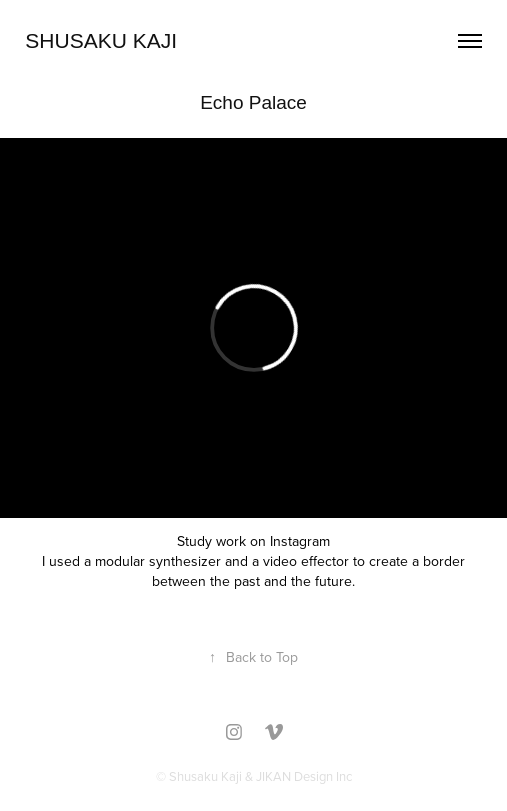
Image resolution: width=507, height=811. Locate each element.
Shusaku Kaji (101, 40)
